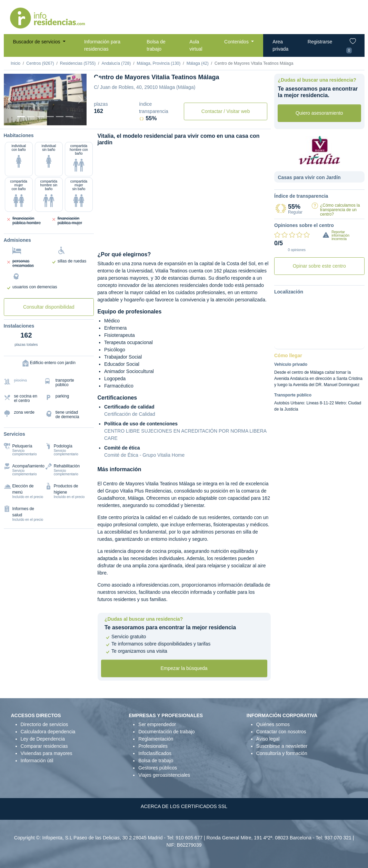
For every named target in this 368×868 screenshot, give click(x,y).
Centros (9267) (40, 63)
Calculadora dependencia (48, 732)
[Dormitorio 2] (40, 117)
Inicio (16, 63)
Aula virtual (196, 45)
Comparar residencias (44, 746)
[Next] (80, 100)
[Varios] (60, 117)
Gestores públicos (158, 768)
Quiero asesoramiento (319, 113)
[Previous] (10, 100)
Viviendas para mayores (47, 753)
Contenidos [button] (237, 42)
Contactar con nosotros (281, 732)
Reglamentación (156, 739)
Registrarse (320, 42)
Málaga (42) (198, 63)
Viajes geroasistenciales (164, 775)
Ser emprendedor (157, 724)
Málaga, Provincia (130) (159, 63)
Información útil (37, 761)
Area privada (280, 45)
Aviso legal (268, 739)
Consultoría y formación (282, 753)
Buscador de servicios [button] (37, 42)
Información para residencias (102, 45)
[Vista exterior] (21, 117)
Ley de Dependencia (43, 739)
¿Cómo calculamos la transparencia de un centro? (340, 210)
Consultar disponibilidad (49, 307)
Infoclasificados (155, 753)
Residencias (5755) (78, 63)
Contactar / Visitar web (226, 111)
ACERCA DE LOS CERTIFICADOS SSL (184, 806)
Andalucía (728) (116, 63)
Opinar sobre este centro (319, 266)
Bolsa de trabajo (156, 45)
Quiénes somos (273, 724)
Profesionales (153, 746)
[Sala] (50, 117)
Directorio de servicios (44, 724)
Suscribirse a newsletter (282, 746)
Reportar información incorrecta (340, 235)
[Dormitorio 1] (31, 117)
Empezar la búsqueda (184, 668)
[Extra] (69, 117)
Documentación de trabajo (166, 732)
